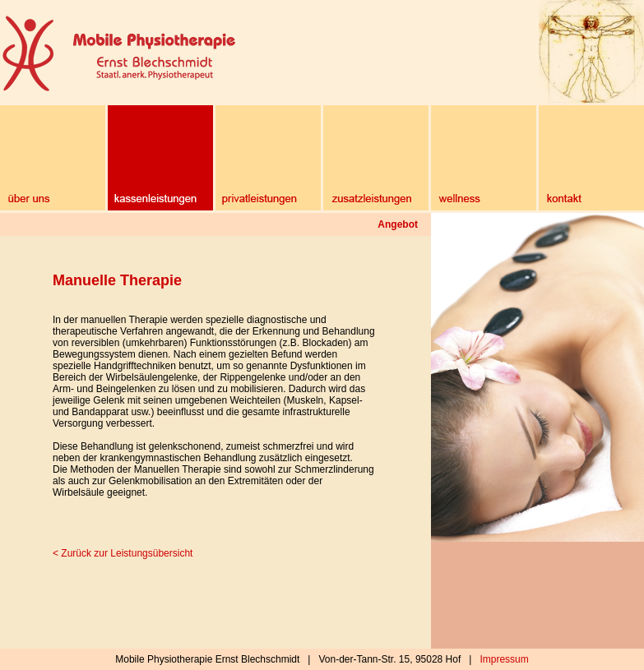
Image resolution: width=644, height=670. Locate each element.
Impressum (504, 659)
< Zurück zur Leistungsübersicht (123, 553)
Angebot (398, 224)
